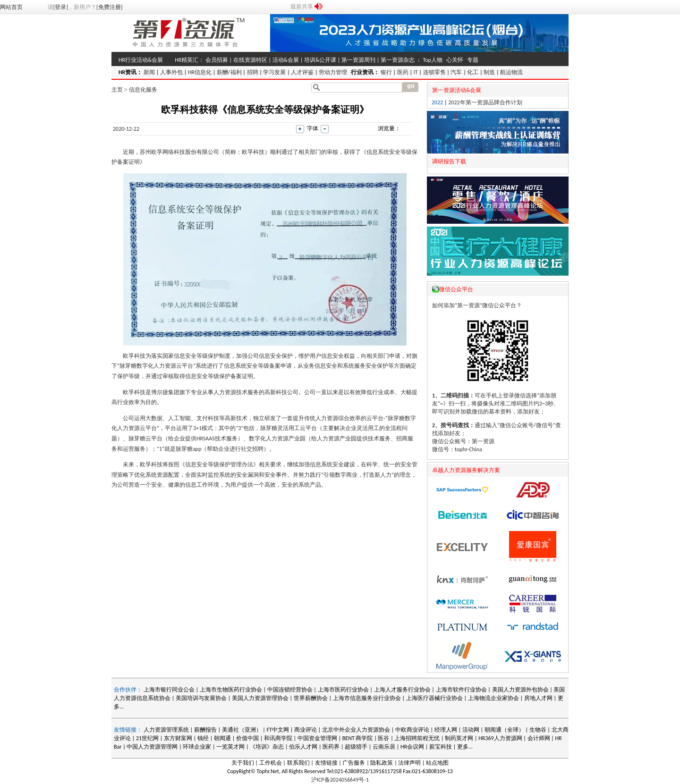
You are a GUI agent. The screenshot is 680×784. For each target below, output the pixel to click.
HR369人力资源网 (500, 738)
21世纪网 (147, 738)
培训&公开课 (320, 60)
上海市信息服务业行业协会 (367, 698)
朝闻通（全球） (504, 730)
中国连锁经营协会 (290, 690)
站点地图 (437, 763)
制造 (489, 72)
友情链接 (326, 763)
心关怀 (455, 60)
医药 (403, 72)
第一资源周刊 (358, 60)
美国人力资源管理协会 (260, 698)
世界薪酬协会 (311, 698)
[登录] (61, 7)
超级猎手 (356, 747)
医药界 (331, 747)
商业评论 (306, 730)
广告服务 (354, 763)
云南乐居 (384, 747)
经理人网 (446, 730)
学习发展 (274, 72)
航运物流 (511, 72)
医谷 (383, 738)
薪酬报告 (205, 730)
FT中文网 (278, 730)
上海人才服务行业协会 (403, 690)
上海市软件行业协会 (462, 690)
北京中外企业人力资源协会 (356, 730)
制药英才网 (459, 738)
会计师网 (539, 738)
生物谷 (538, 730)
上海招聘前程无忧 (417, 738)
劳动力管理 (333, 72)
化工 (473, 72)
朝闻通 (222, 738)
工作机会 (271, 763)
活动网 (471, 730)
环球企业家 (197, 747)
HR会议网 (412, 747)
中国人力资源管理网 (152, 747)
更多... (465, 747)
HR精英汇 (187, 60)
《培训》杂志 (267, 747)
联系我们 (298, 763)
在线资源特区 (250, 60)
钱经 (203, 738)
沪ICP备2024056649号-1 (340, 780)
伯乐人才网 (303, 747)
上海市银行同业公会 (170, 690)
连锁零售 (434, 72)
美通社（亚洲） (242, 730)
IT (416, 72)
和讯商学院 (278, 738)
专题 (473, 60)
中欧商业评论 (412, 730)
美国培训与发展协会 (201, 698)
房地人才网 (538, 698)
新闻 (149, 72)
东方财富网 (178, 738)
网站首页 (11, 7)
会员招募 (217, 60)
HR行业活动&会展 (141, 60)
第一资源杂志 (398, 60)
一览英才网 (230, 747)
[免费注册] (109, 7)
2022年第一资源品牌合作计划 (485, 102)
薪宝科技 (441, 747)
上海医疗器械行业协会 (434, 698)
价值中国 (247, 738)
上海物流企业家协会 (493, 698)
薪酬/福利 (229, 72)
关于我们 (243, 763)
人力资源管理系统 (166, 730)
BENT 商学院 (358, 738)
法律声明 (409, 763)
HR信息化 (200, 72)
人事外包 (171, 72)
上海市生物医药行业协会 (232, 690)
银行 (386, 72)
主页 (117, 90)
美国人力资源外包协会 (521, 690)
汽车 (456, 72)
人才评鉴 (302, 72)
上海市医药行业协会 (343, 690)
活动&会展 (286, 60)
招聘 (253, 72)
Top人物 (432, 60)
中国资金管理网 (317, 738)
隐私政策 (382, 763)
